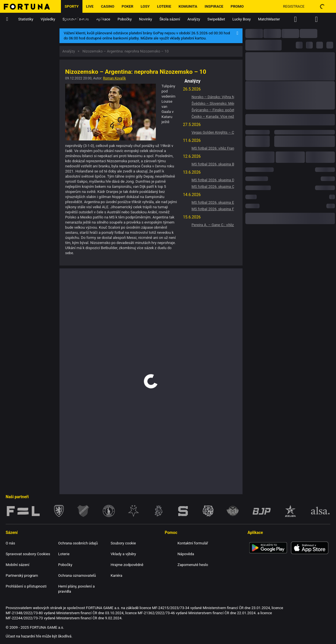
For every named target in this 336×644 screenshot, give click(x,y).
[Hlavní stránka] (30, 6)
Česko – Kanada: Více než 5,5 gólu (213, 116)
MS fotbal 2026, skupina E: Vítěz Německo (213, 202)
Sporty (72, 6)
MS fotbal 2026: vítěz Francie (213, 148)
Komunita (188, 6)
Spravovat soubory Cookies (28, 554)
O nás (10, 543)
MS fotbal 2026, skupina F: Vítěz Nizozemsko (213, 209)
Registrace (294, 6)
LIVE (90, 6)
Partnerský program (22, 575)
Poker (127, 6)
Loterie (164, 6)
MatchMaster (269, 19)
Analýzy (194, 19)
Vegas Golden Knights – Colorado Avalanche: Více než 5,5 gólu (213, 132)
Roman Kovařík (114, 78)
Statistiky (26, 19)
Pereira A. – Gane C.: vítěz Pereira (213, 225)
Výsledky (48, 19)
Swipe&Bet (216, 19)
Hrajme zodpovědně (84, 19)
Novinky (146, 19)
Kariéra (117, 575)
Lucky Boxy (242, 19)
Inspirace (214, 6)
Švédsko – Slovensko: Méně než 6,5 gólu (213, 103)
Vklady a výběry (123, 554)
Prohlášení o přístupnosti (26, 586)
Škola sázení (170, 19)
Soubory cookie (123, 543)
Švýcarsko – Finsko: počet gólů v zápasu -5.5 (213, 110)
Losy (145, 6)
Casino (108, 6)
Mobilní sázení (17, 565)
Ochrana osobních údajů (78, 543)
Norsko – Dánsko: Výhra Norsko (213, 97)
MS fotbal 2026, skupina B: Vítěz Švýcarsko (213, 164)
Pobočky (125, 19)
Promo (237, 6)
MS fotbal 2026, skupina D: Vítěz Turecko (213, 180)
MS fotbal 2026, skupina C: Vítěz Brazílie (213, 187)
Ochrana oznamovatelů (77, 575)
